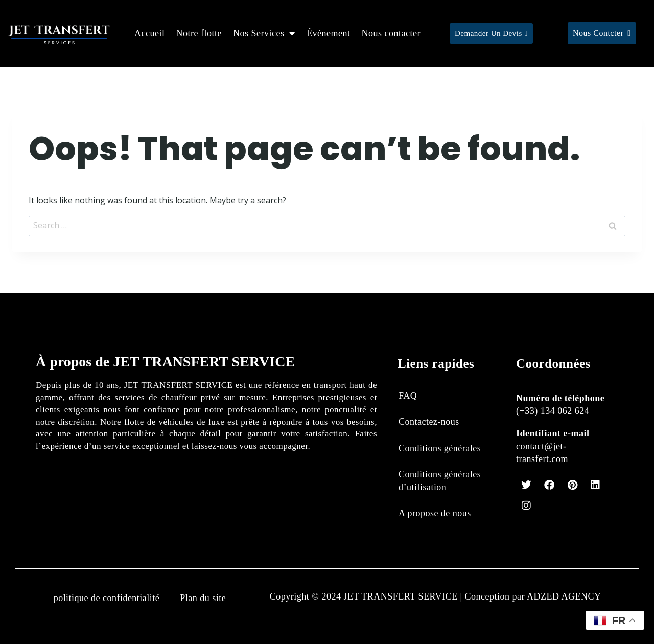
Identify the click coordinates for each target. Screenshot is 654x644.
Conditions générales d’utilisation (440, 481)
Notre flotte (199, 33)
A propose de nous (435, 513)
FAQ (408, 396)
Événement (328, 33)
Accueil (149, 33)
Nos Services (264, 33)
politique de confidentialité (106, 598)
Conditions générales (440, 448)
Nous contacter (391, 33)
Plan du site (203, 598)
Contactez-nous (429, 422)
